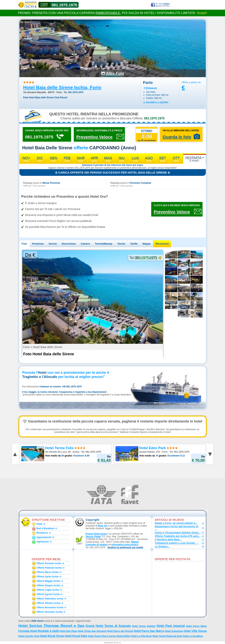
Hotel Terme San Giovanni (92, 631)
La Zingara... (162, 546)
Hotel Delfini (124, 636)
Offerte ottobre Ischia (49, 603)
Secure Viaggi (93, 537)
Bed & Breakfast (45, 528)
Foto (24, 244)
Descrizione (69, 244)
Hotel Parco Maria (196, 626)
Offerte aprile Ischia (48, 577)
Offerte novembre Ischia (50, 608)
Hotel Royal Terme (52, 636)
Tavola (121, 244)
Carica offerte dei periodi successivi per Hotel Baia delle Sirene (113, 172)
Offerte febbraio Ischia (49, 568)
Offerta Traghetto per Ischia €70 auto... (178, 536)
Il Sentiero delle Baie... (168, 540)
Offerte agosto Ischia (48, 594)
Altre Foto (115, 73)
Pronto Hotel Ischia (96, 534)
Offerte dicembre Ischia (50, 612)
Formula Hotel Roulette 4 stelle (39, 631)
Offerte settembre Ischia (50, 599)
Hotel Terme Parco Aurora (102, 636)
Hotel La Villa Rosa (141, 636)
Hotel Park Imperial (171, 626)
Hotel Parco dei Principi (120, 631)
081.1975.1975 (64, 5)
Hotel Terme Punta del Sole (167, 636)
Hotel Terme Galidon (144, 626)
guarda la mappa (157, 103)
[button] (125, 548)
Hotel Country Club (29, 636)
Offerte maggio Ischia (48, 581)
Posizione (38, 244)
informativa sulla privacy (125, 545)
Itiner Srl (103, 526)
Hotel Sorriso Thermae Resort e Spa (51, 626)
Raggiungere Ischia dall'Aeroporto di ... (177, 528)
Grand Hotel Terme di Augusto (108, 626)
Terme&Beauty (104, 244)
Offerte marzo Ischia (48, 572)
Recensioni (162, 244)
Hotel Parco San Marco (149, 631)
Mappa (147, 244)
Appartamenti (44, 537)
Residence (42, 533)
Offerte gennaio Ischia (49, 563)
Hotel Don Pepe (68, 631)
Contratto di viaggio (97, 545)
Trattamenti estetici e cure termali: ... (177, 543)
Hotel (39, 524)
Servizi (53, 244)
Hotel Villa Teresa (195, 631)
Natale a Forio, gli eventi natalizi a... (176, 523)
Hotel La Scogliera (193, 636)
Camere (85, 244)
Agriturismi (43, 542)
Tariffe (134, 244)
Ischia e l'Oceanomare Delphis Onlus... (178, 533)
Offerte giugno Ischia (48, 585)
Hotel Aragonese (174, 631)
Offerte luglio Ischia (48, 590)
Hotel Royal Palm (76, 636)
